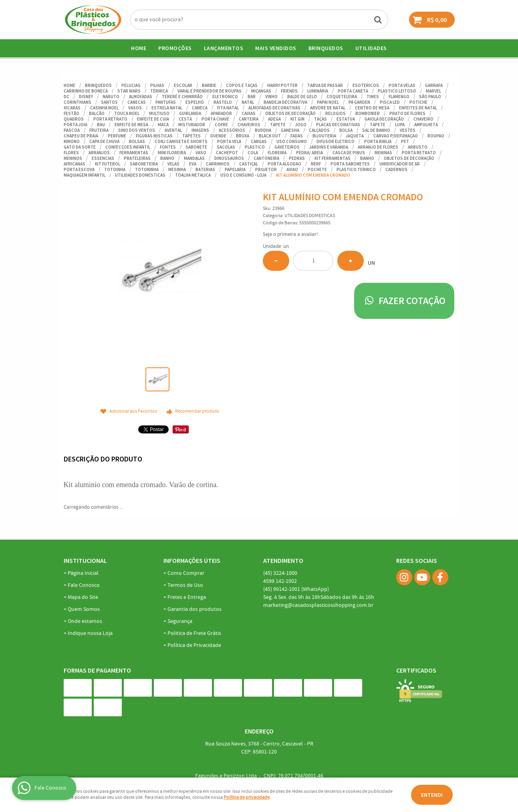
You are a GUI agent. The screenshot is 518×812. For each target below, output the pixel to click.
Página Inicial (83, 573)
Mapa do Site (83, 597)
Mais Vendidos (276, 48)
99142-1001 (296, 589)
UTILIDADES (371, 48)
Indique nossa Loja (90, 633)
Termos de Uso (185, 585)
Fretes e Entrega (187, 597)
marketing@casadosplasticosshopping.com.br (318, 605)
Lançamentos (224, 48)
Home (139, 48)
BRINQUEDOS (326, 48)
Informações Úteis (192, 560)
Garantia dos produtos (195, 609)
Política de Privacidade (194, 645)
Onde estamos (85, 621)
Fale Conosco (84, 585)
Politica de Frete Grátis (194, 633)
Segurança (180, 621)
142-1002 (280, 581)
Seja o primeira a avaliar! (290, 235)
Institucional (85, 560)
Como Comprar (186, 573)
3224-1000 (280, 573)
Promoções (175, 48)
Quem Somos (84, 609)
